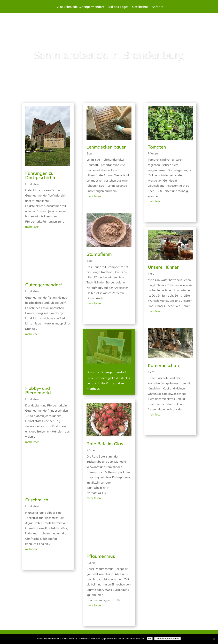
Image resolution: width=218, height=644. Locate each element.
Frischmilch (37, 500)
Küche (91, 450)
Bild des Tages (118, 7)
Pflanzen (154, 153)
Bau (89, 153)
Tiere (151, 274)
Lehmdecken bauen (107, 147)
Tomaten (157, 147)
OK (150, 639)
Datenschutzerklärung (168, 639)
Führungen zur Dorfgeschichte (41, 175)
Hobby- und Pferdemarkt (38, 390)
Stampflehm (99, 254)
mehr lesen (32, 227)
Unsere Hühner (163, 267)
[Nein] (214, 639)
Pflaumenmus (101, 556)
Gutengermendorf (44, 285)
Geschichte (140, 7)
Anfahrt (157, 7)
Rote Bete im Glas (105, 444)
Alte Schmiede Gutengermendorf (81, 7)
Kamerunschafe (164, 365)
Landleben (32, 184)
